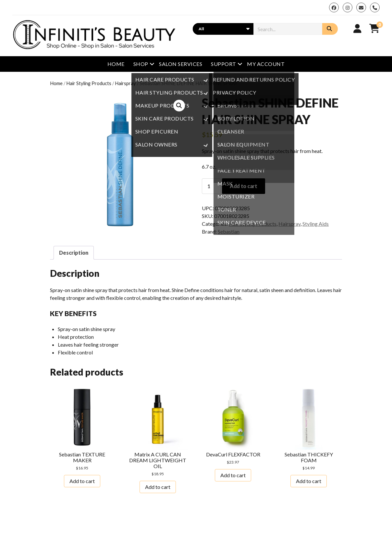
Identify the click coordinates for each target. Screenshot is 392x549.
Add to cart (243, 186)
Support (223, 64)
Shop (141, 64)
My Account (266, 64)
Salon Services (181, 64)
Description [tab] (74, 253)
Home (116, 64)
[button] (179, 106)
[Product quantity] (211, 186)
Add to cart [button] (82, 481)
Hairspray (125, 83)
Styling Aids (316, 224)
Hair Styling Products (89, 83)
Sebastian (229, 231)
